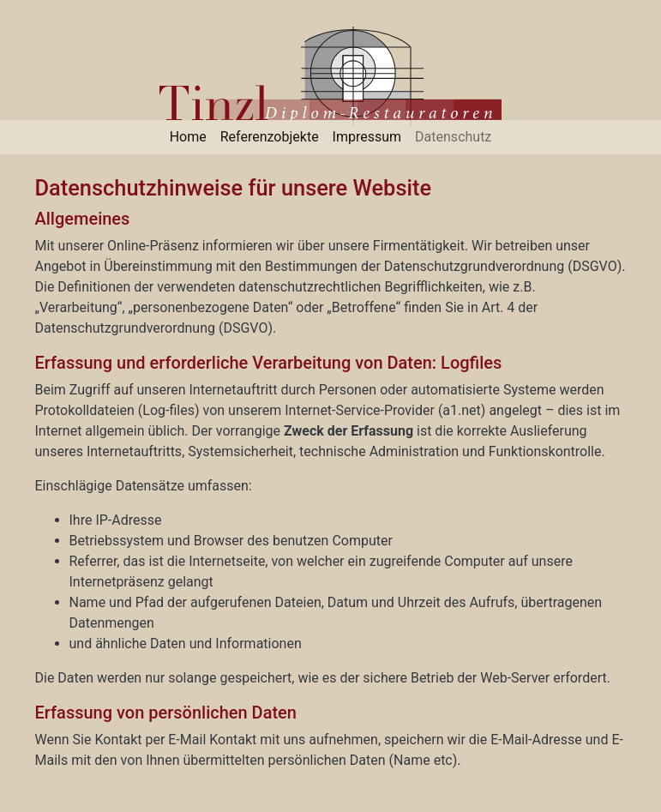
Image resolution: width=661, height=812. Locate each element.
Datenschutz (453, 137)
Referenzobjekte (270, 137)
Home (188, 137)
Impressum (367, 137)
